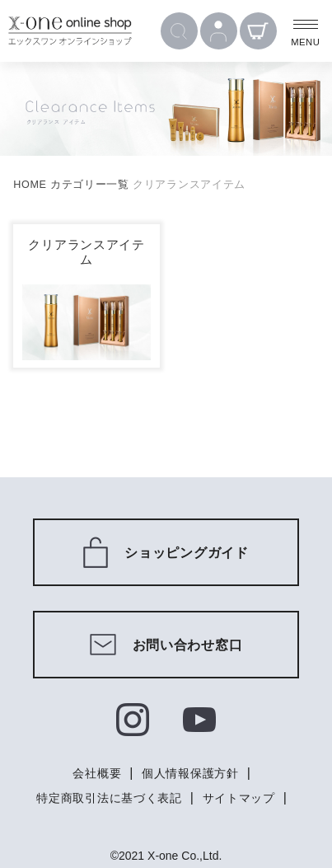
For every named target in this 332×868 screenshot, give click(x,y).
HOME (30, 185)
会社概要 (97, 773)
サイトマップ (239, 798)
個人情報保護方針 (190, 773)
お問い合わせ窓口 (166, 645)
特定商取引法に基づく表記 (109, 798)
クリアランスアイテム (86, 252)
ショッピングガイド (166, 552)
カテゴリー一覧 (90, 185)
